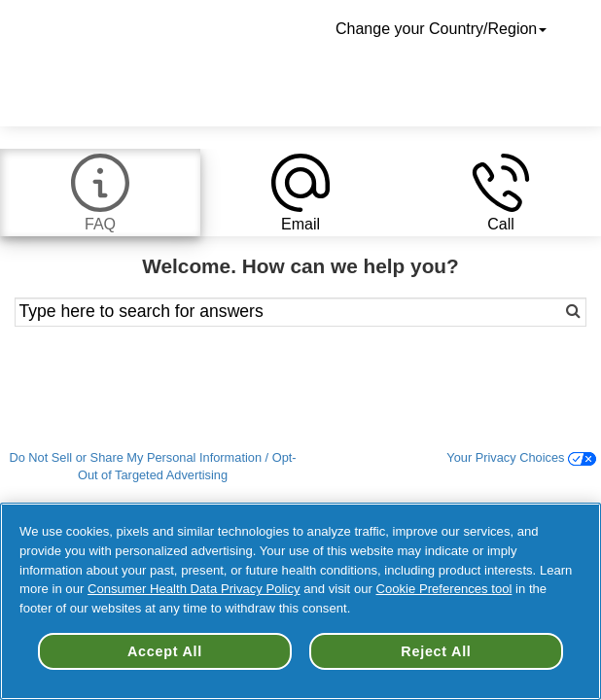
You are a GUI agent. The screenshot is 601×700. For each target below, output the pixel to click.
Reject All (436, 651)
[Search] (529, 312)
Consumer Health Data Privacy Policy (194, 589)
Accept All (165, 651)
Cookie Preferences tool (444, 589)
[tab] (100, 192)
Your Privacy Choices (521, 457)
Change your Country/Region (443, 29)
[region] (300, 601)
